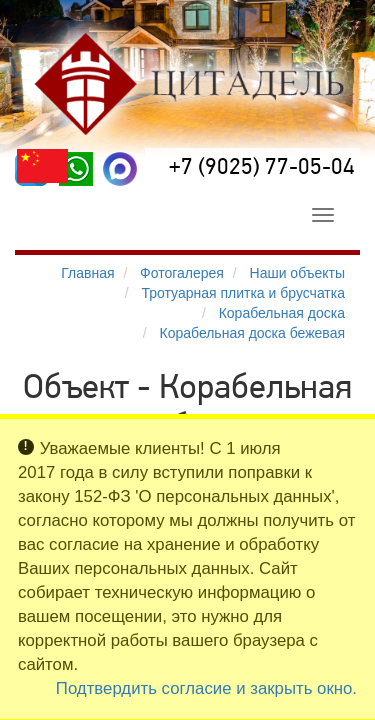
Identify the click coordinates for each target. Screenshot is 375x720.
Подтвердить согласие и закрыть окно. (206, 688)
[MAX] (120, 169)
